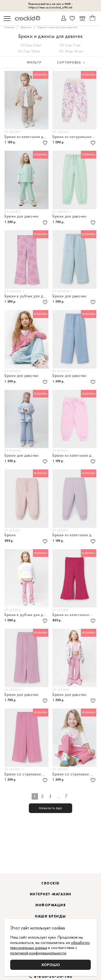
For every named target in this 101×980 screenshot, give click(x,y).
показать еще (50, 808)
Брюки (10, 535)
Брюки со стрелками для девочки (27, 774)
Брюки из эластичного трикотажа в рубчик (75, 615)
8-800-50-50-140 (53, 976)
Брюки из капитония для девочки (27, 137)
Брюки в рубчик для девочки (27, 296)
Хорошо (51, 965)
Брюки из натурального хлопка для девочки (75, 137)
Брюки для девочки (22, 216)
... (59, 796)
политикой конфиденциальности (38, 953)
